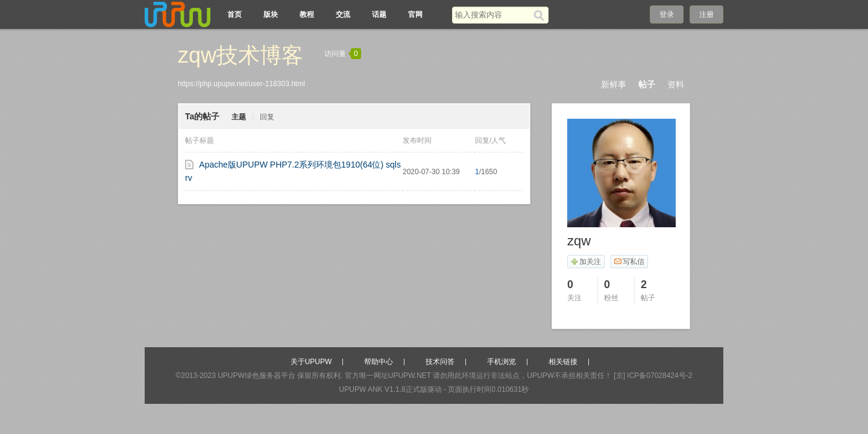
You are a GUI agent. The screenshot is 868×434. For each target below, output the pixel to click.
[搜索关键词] (493, 15)
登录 (667, 14)
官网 (415, 14)
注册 (706, 14)
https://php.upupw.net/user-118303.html (241, 84)
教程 (307, 14)
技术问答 (440, 362)
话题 (379, 14)
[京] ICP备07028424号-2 (653, 376)
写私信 (629, 262)
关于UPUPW (311, 362)
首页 (234, 14)
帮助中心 (379, 362)
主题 (239, 117)
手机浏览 (502, 362)
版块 (271, 14)
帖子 (647, 84)
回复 (267, 117)
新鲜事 (614, 84)
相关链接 (563, 362)
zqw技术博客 (241, 55)
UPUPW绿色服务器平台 (256, 376)
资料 (676, 84)
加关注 (586, 262)
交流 (343, 14)
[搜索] (541, 15)
